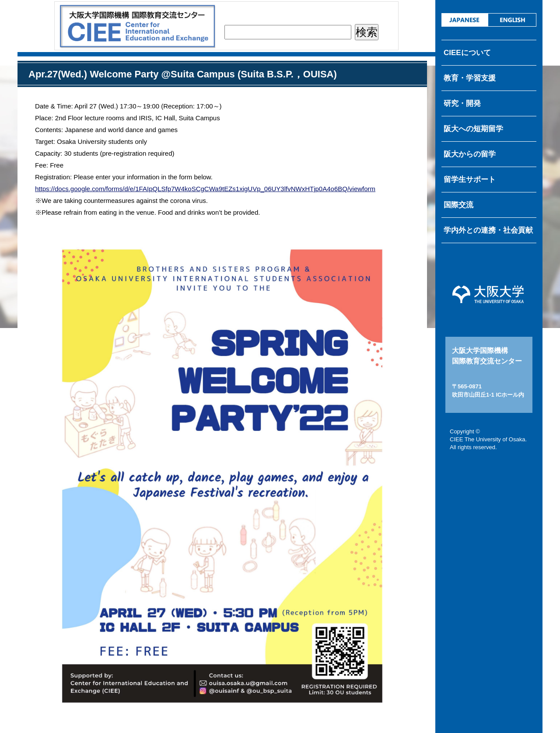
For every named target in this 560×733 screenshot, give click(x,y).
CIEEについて (467, 53)
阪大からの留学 (470, 154)
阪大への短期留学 (473, 129)
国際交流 (458, 205)
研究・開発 (462, 103)
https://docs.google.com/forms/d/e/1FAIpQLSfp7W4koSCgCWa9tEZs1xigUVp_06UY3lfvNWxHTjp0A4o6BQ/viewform (205, 189)
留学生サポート (470, 180)
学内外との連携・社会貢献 (488, 230)
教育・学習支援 (470, 78)
